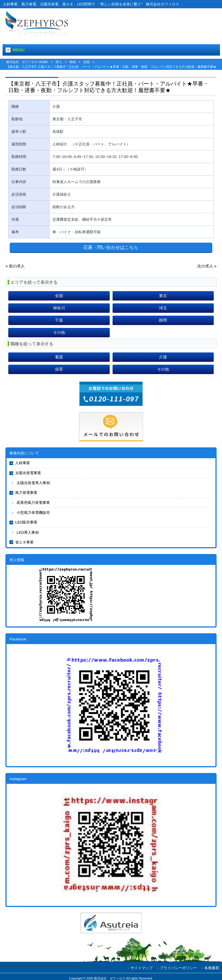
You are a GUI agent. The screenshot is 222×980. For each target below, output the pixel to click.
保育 (59, 369)
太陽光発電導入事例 (33, 483)
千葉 (59, 320)
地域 (72, 62)
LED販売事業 (26, 522)
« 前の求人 (15, 266)
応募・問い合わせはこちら (111, 247)
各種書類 (212, 968)
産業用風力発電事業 (33, 503)
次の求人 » (207, 266)
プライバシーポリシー (178, 968)
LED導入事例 (28, 532)
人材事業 (23, 463)
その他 (59, 332)
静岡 (163, 320)
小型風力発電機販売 (33, 513)
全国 (86, 62)
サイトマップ (142, 968)
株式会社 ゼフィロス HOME (27, 62)
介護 (163, 357)
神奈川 (59, 308)
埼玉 (163, 308)
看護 (59, 357)
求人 (59, 62)
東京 (163, 296)
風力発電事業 (26, 493)
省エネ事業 (24, 542)
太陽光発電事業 (28, 473)
